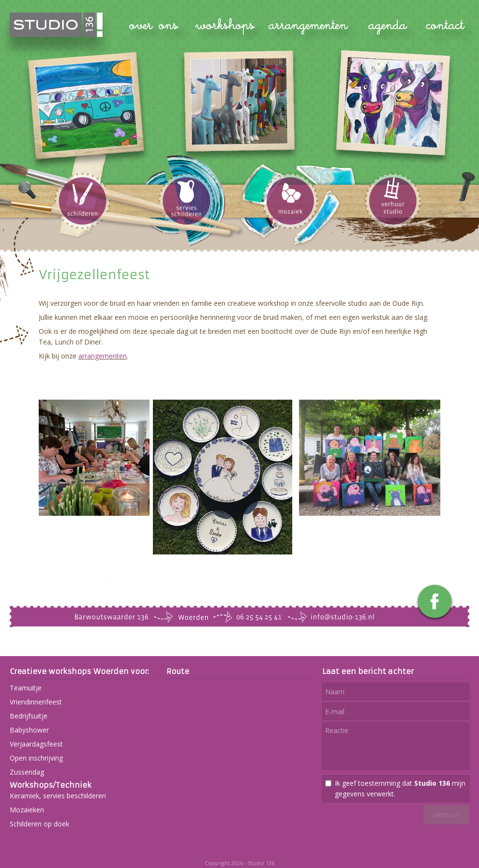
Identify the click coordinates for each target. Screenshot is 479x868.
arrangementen (103, 356)
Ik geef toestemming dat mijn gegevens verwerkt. (400, 788)
